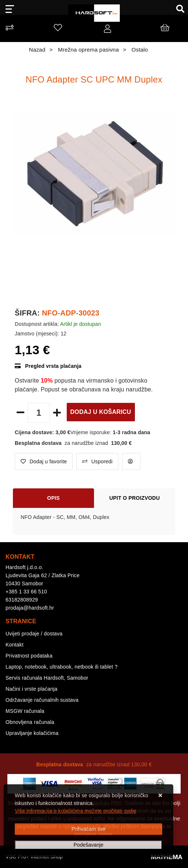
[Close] (88, 829)
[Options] (88, 845)
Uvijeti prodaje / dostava (34, 634)
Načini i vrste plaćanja (32, 689)
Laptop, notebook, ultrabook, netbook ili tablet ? (62, 667)
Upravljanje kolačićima (32, 733)
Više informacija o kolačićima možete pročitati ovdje (76, 811)
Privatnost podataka (29, 656)
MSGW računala (25, 711)
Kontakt (15, 645)
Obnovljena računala (30, 722)
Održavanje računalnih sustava (42, 700)
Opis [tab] (53, 498)
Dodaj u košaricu (101, 412)
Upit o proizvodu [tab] (135, 498)
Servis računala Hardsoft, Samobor (47, 678)
